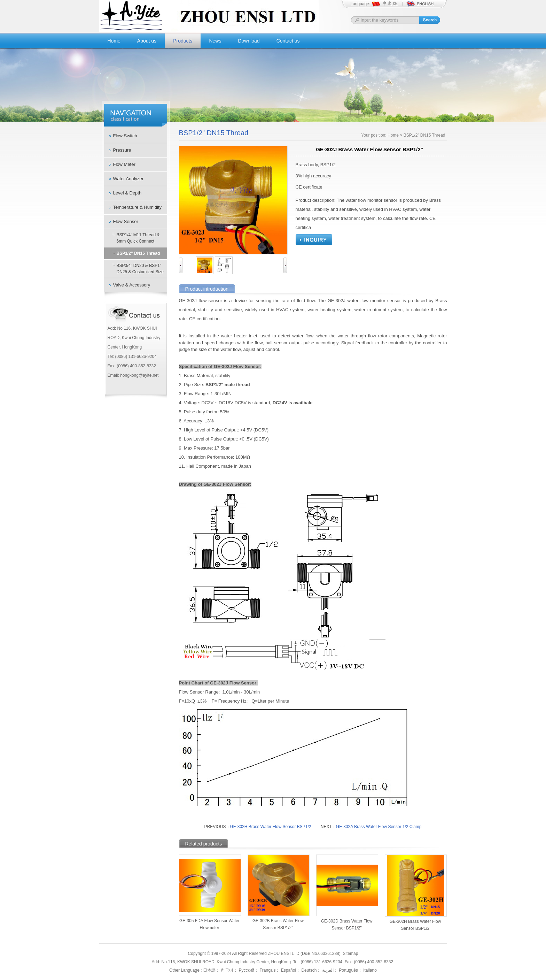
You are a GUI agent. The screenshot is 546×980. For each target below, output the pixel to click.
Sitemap (350, 954)
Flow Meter (124, 164)
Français (267, 970)
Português (348, 970)
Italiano (369, 970)
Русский (246, 970)
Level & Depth (127, 193)
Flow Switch (125, 136)
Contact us (288, 41)
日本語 (209, 970)
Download (249, 41)
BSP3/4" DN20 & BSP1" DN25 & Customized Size (140, 269)
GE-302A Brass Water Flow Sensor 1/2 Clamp (379, 827)
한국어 (227, 970)
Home (114, 41)
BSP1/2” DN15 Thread (138, 253)
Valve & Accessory (132, 285)
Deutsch (308, 970)
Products (183, 41)
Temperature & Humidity (137, 207)
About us (147, 41)
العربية (327, 970)
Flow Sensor (126, 221)
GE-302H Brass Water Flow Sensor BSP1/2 (271, 827)
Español (288, 970)
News (215, 41)
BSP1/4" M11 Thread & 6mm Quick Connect (138, 238)
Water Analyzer (128, 179)
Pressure (122, 150)
